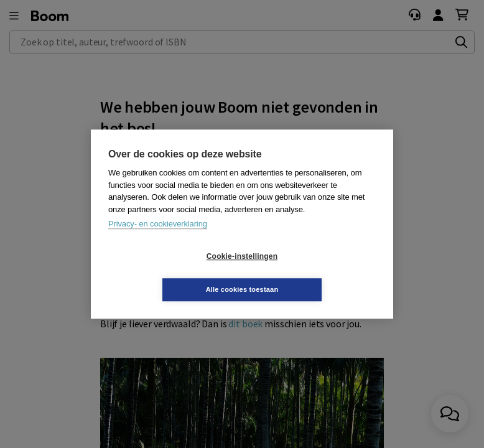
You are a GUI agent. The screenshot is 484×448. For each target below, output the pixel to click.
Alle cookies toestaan (316, 273)
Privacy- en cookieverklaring (158, 240)
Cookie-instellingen (168, 273)
